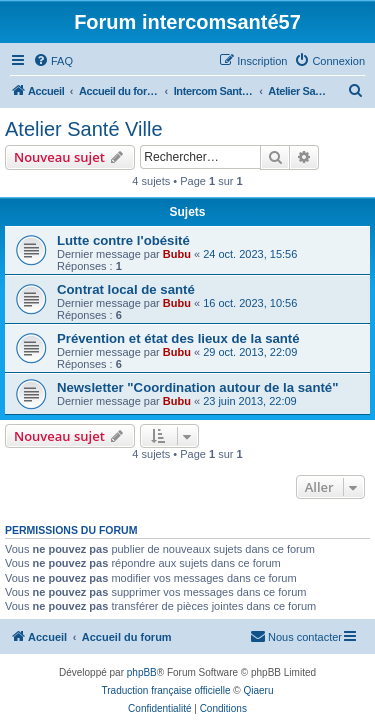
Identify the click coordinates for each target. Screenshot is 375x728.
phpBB (142, 672)
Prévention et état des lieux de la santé (178, 338)
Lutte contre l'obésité (123, 240)
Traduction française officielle (166, 690)
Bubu (177, 254)
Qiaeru (258, 690)
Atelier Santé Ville (84, 129)
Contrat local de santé (126, 289)
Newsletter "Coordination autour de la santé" (197, 387)
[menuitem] (53, 61)
